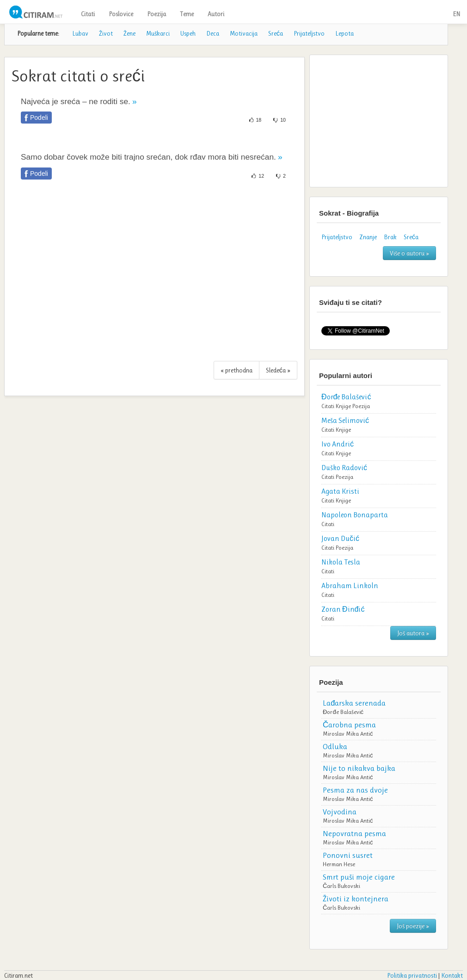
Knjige (343, 406)
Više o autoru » (409, 253)
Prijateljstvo (309, 33)
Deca (213, 33)
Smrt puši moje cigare (359, 877)
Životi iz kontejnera (356, 899)
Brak (390, 237)
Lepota (344, 33)
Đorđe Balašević (343, 712)
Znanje (368, 237)
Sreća (276, 33)
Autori (216, 14)
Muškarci (158, 33)
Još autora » (413, 633)
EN (456, 14)
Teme (187, 14)
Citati (88, 14)
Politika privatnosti (412, 975)
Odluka (335, 746)
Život (106, 33)
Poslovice (121, 14)
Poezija (157, 14)
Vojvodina (340, 812)
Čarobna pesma (349, 725)
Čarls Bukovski (341, 886)
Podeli (39, 118)
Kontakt (452, 975)
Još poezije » (413, 926)
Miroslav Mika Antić (348, 734)
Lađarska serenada (354, 703)
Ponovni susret (348, 855)
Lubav (80, 33)
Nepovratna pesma (354, 833)
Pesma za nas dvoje (355, 790)
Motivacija (244, 33)
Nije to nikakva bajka (359, 768)
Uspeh (188, 33)
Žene (129, 33)
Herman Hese (339, 864)
